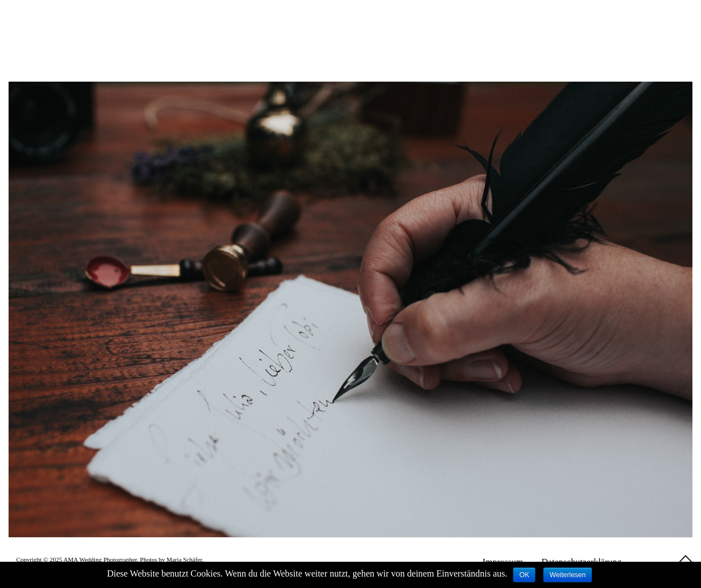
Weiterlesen (568, 575)
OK (524, 575)
